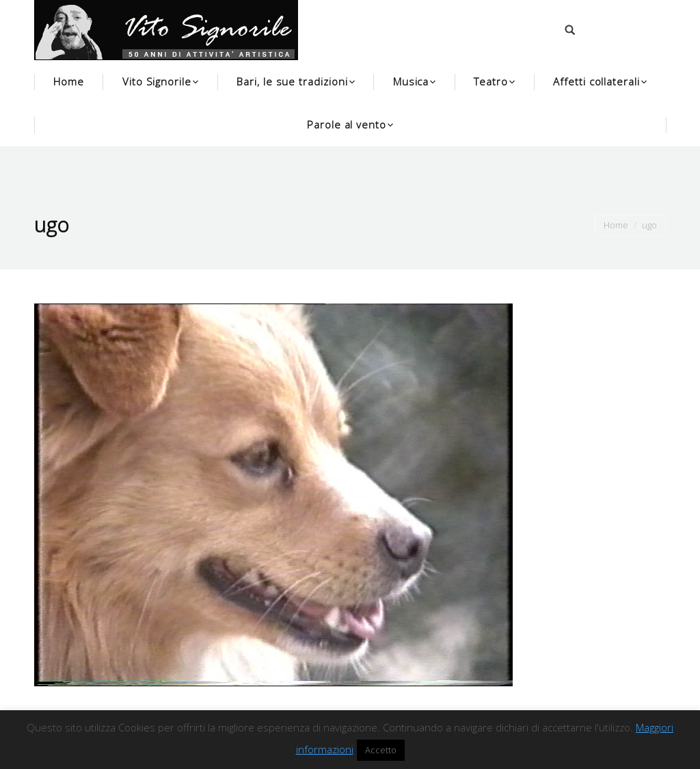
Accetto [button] (381, 750)
